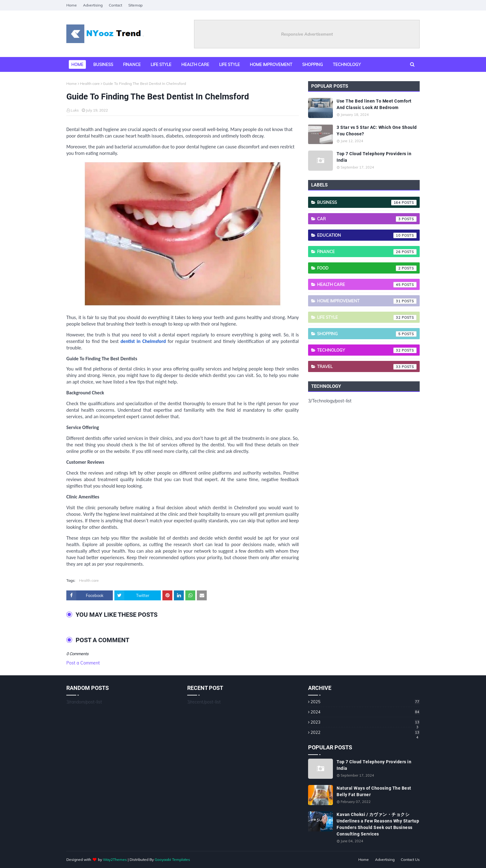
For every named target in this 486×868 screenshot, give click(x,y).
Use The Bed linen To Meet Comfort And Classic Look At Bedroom (374, 104)
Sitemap (135, 5)
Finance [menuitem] (132, 64)
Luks (75, 110)
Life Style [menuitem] (230, 64)
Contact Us (410, 859)
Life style (367, 318)
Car (367, 219)
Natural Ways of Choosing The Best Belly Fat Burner (374, 791)
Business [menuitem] (103, 64)
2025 (365, 702)
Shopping (367, 334)
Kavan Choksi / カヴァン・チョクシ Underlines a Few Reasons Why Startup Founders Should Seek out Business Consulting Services (378, 824)
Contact (115, 5)
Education (367, 235)
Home (72, 5)
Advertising (93, 5)
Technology (367, 350)
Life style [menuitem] (161, 64)
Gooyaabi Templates (172, 859)
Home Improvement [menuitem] (271, 64)
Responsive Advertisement (307, 34)
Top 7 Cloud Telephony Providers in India (374, 157)
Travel (367, 367)
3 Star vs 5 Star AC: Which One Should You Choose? (377, 131)
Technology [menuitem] (347, 64)
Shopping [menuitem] (313, 64)
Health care (90, 83)
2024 (365, 712)
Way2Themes (115, 859)
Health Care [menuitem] (195, 64)
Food (367, 268)
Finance (367, 252)
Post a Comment (83, 663)
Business (367, 203)
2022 (365, 732)
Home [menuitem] (77, 64)
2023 (365, 722)
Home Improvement (367, 301)
